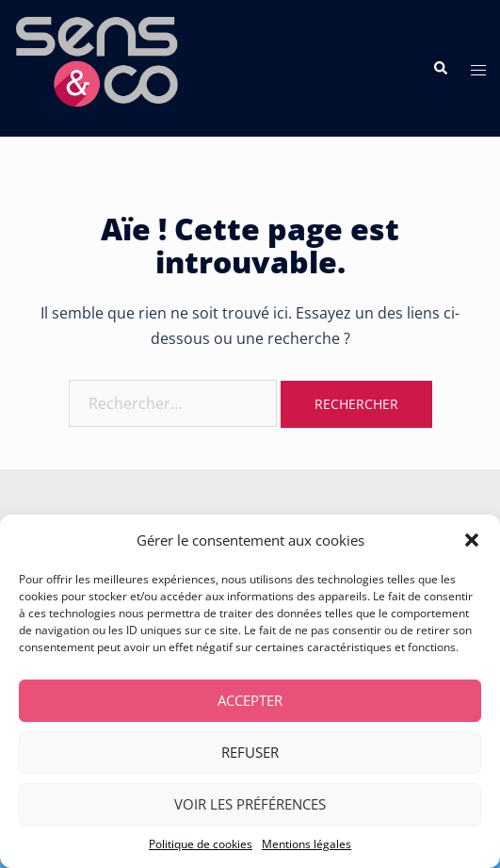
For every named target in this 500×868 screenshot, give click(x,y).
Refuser (250, 752)
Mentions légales (306, 844)
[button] (472, 540)
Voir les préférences (250, 804)
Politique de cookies (201, 844)
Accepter (250, 700)
